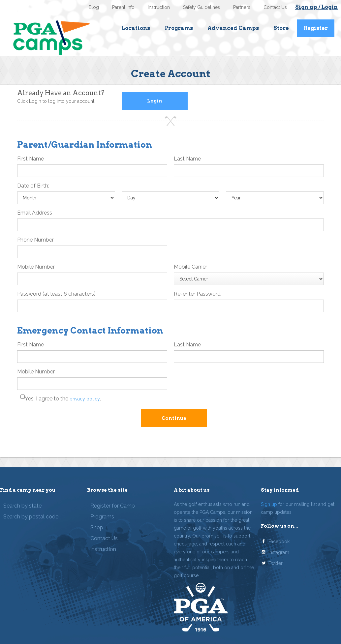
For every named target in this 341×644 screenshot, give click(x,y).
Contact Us (275, 7)
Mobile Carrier (190, 267)
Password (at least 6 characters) (56, 294)
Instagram (279, 552)
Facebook (279, 542)
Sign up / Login (316, 7)
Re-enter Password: (198, 294)
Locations (136, 28)
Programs (179, 28)
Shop (97, 527)
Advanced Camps (233, 28)
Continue (174, 418)
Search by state (22, 506)
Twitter (276, 563)
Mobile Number (36, 267)
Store (281, 28)
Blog (94, 7)
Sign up (269, 504)
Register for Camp (113, 506)
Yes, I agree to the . (63, 399)
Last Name (187, 159)
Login (155, 101)
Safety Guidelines (201, 7)
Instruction (159, 7)
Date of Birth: (33, 186)
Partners (242, 7)
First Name (31, 159)
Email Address (35, 213)
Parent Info (123, 7)
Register (316, 28)
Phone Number (35, 240)
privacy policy (85, 399)
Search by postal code (31, 517)
